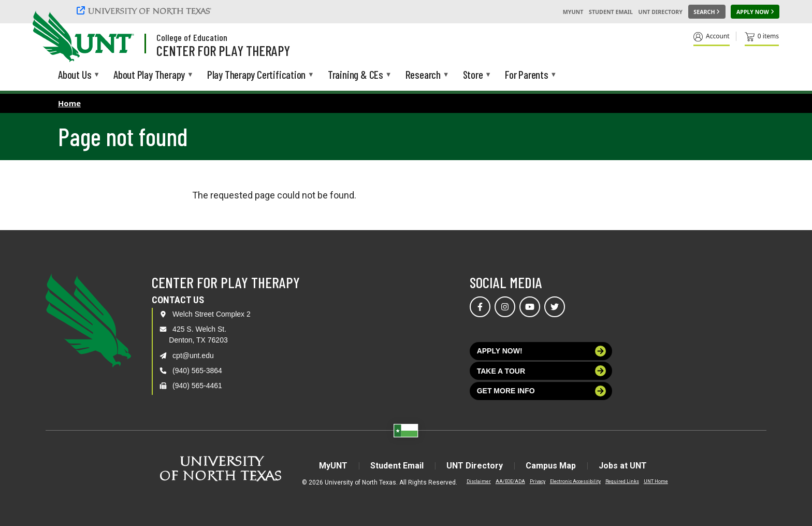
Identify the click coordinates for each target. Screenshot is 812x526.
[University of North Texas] (146, 10)
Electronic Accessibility (575, 481)
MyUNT (573, 12)
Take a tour (542, 371)
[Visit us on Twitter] (555, 307)
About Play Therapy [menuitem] (149, 75)
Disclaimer (479, 481)
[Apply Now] (755, 12)
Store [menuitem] (473, 75)
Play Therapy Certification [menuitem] (256, 75)
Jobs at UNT (623, 466)
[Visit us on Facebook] (480, 307)
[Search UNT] (707, 12)
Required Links (622, 481)
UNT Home (656, 481)
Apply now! (542, 351)
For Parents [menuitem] (527, 75)
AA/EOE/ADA (510, 481)
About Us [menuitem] (75, 75)
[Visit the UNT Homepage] (118, 37)
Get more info (542, 391)
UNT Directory (661, 12)
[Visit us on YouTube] (530, 307)
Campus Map (551, 466)
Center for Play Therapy (223, 50)
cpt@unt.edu (193, 356)
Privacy (538, 481)
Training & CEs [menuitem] (356, 75)
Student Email (611, 12)
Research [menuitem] (423, 75)
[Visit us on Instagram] (505, 307)
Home (69, 103)
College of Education (192, 37)
